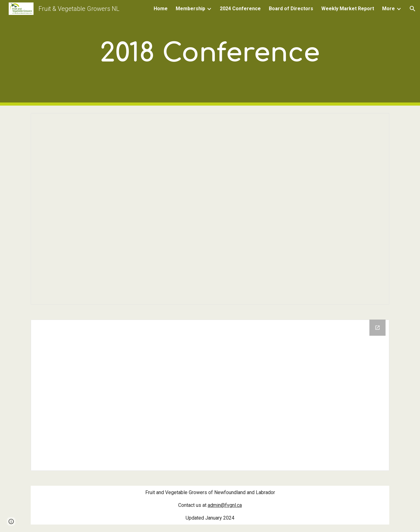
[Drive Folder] (210, 395)
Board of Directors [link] (291, 9)
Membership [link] (190, 9)
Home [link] (161, 9)
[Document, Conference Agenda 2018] (210, 209)
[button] (413, 9)
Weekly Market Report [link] (348, 9)
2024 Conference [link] (240, 9)
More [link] (388, 9)
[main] (210, 53)
